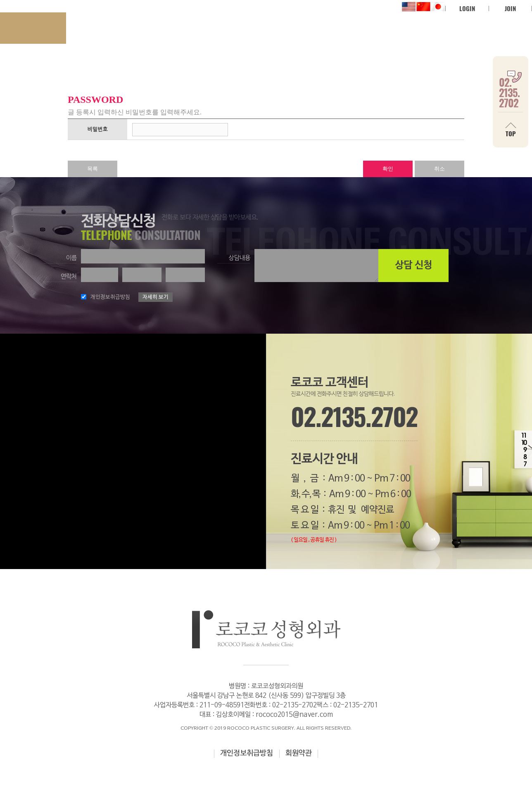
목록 (93, 169)
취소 (439, 169)
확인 (388, 169)
